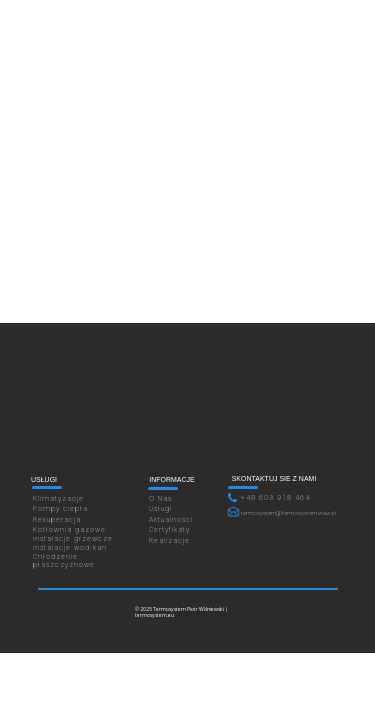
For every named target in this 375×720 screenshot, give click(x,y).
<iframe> (187, 409)
